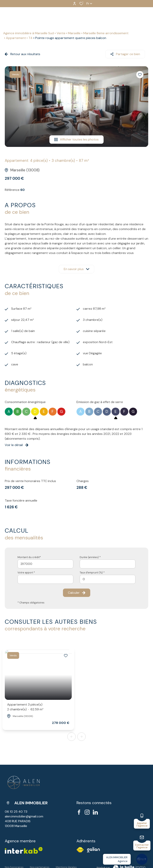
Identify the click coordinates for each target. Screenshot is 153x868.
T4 (30, 38)
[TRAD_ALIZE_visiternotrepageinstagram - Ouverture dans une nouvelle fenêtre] (87, 812)
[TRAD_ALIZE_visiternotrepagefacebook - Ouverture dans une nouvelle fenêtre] (79, 812)
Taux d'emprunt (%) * (92, 573)
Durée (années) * (90, 557)
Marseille (74, 33)
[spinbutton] (108, 579)
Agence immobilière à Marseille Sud (28, 33)
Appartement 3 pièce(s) (25, 707)
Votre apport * (26, 573)
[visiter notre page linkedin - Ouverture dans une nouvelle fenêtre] (95, 812)
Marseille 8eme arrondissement (106, 33)
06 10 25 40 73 (16, 812)
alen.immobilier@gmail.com (24, 816)
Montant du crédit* (29, 557)
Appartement (16, 38)
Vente (61, 33)
